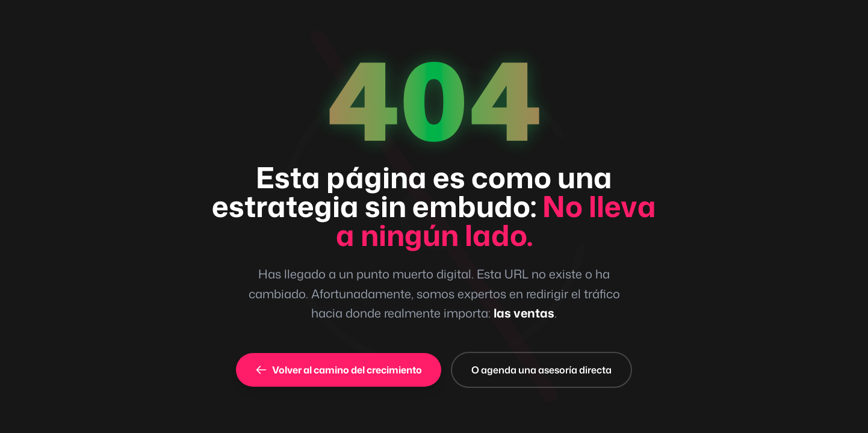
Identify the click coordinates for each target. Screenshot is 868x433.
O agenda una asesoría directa (541, 370)
